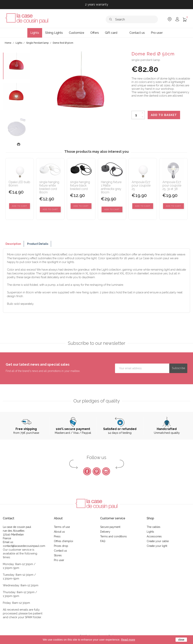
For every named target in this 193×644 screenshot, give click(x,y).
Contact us (60, 551)
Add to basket (164, 115)
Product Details (38, 244)
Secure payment (110, 527)
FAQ (103, 541)
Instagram (106, 471)
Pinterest (97, 471)
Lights (150, 532)
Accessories (154, 536)
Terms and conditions (113, 536)
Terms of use (62, 527)
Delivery (105, 532)
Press (57, 536)
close (181, 640)
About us (59, 532)
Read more (128, 640)
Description (13, 244)
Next (18, 144)
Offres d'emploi (63, 541)
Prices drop (61, 546)
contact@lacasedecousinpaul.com (24, 546)
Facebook (87, 471)
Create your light (157, 546)
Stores (58, 555)
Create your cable (158, 541)
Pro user (59, 560)
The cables (154, 527)
